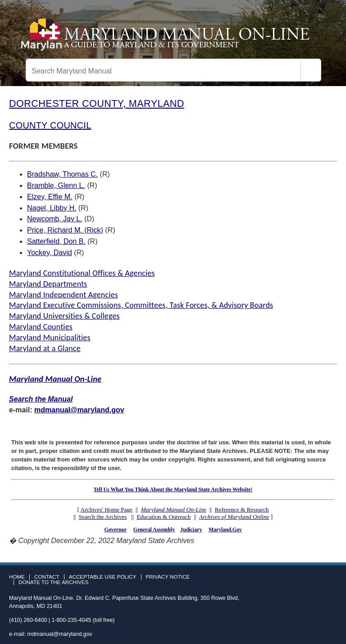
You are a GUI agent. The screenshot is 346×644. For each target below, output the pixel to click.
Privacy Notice (168, 577)
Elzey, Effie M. (50, 197)
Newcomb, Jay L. (55, 219)
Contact (47, 577)
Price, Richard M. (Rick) (65, 230)
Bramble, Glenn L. (56, 185)
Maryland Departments (48, 284)
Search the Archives (103, 517)
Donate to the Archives (54, 582)
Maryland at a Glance (45, 348)
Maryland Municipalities (50, 338)
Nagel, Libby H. (52, 208)
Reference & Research (242, 509)
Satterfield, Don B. (56, 241)
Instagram (330, 580)
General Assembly (154, 530)
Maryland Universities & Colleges (64, 316)
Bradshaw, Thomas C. (62, 174)
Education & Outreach (164, 517)
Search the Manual (41, 399)
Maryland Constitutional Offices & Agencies (82, 273)
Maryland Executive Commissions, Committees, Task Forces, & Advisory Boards (141, 305)
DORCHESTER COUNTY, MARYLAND (97, 103)
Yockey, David (50, 253)
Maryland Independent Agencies (64, 295)
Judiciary (191, 530)
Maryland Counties (41, 327)
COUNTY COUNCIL (50, 125)
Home (17, 577)
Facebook (304, 580)
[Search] (311, 71)
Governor (115, 530)
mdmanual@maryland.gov (79, 410)
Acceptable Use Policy (103, 577)
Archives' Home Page (107, 509)
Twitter (317, 580)
